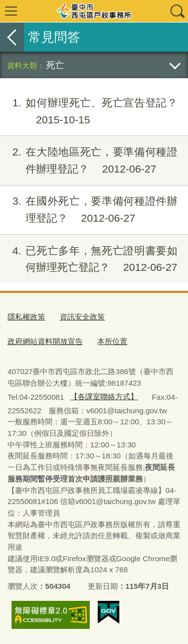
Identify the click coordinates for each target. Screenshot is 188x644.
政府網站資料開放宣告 (45, 341)
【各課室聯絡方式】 (104, 396)
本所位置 (112, 341)
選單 (11, 11)
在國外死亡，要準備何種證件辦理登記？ (89, 210)
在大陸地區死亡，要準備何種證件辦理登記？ (89, 160)
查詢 (177, 11)
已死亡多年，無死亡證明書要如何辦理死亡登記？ (89, 259)
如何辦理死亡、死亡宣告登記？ (89, 111)
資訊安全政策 (82, 317)
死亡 (55, 65)
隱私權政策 (26, 317)
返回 (12, 37)
